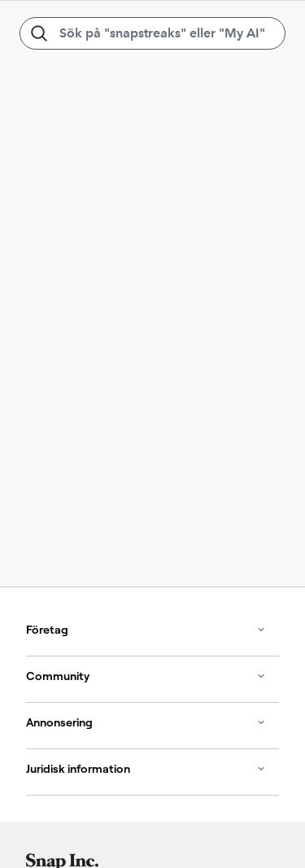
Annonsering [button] (146, 722)
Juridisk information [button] (146, 769)
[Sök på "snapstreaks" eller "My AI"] (152, 33)
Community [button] (146, 676)
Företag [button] (146, 630)
